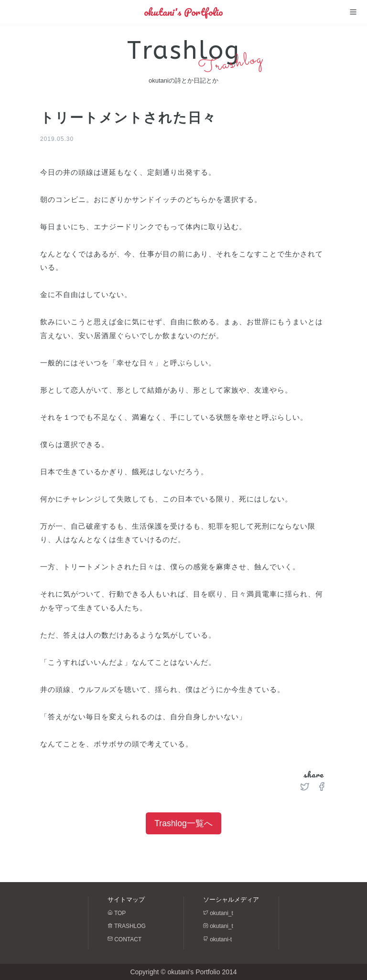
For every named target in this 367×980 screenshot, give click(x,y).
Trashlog (184, 51)
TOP (117, 913)
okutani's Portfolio (183, 12)
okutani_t (218, 913)
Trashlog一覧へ (183, 823)
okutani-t (217, 939)
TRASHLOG (127, 926)
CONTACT (124, 939)
